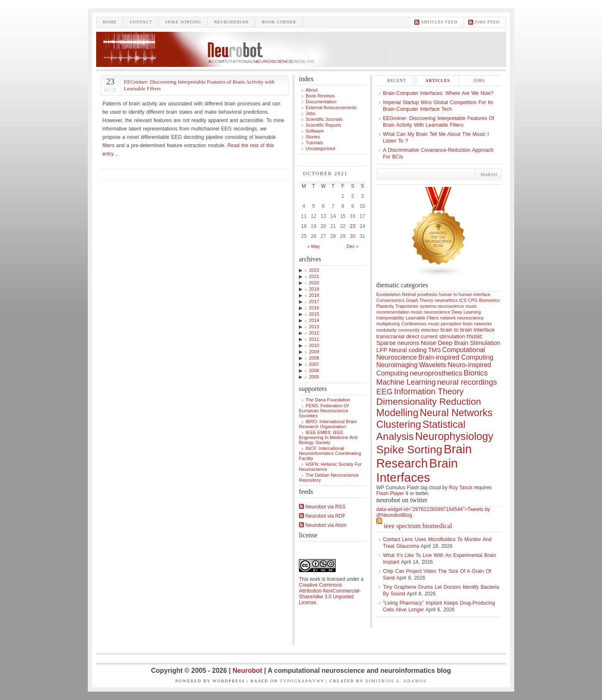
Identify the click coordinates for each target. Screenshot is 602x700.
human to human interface (464, 294)
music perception (445, 324)
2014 (314, 320)
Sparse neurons (398, 343)
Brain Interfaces (417, 470)
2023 (314, 270)
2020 (314, 283)
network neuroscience (462, 318)
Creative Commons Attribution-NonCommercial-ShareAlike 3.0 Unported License (330, 594)
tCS (463, 300)
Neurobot (248, 671)
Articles (438, 80)
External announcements (331, 107)
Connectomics (390, 300)
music (474, 336)
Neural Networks (456, 413)
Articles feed (439, 22)
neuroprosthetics (436, 373)
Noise (429, 343)
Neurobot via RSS (322, 507)
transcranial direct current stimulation (421, 336)
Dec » (353, 246)
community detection (419, 330)
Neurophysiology (454, 436)
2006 (314, 370)
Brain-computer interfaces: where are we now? (438, 93)
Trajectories (407, 306)
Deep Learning (466, 312)
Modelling (397, 413)
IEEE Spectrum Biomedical (418, 526)
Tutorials (314, 143)
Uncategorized (320, 148)
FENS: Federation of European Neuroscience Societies (324, 411)
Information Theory (429, 391)
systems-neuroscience (442, 306)
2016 (314, 308)
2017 (314, 301)
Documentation (321, 102)
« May (314, 246)
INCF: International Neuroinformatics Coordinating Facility (330, 453)
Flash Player (390, 493)
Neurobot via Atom (323, 525)
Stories (313, 137)
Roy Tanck (461, 488)
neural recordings (467, 382)
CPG (473, 300)
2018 (314, 295)
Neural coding (408, 350)
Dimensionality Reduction (429, 402)
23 (353, 226)
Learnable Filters (422, 318)
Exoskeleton (388, 294)
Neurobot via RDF (322, 516)
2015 (314, 314)
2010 (314, 345)
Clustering (399, 424)
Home (110, 22)
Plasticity (385, 306)
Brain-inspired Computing (456, 357)
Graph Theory (420, 300)
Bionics (476, 373)
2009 (314, 352)
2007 (314, 364)
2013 (314, 327)
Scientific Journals (324, 119)
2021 (314, 276)
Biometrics (490, 300)
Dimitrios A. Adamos (396, 681)
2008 (314, 358)
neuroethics (446, 300)
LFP (382, 350)
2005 (314, 377)
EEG (384, 392)
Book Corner (279, 22)
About (312, 90)
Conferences (414, 324)
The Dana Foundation (328, 400)
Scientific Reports (324, 125)
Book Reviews (320, 96)
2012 (314, 333)
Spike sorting (183, 22)
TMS (435, 350)
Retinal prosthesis (420, 294)
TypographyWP (302, 681)
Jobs (310, 113)
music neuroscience (431, 312)
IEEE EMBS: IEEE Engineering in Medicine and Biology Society (328, 437)
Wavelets (432, 365)
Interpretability (390, 318)
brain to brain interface (468, 330)
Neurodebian (231, 22)
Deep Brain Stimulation (469, 343)
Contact (141, 22)
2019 (314, 289)
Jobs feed (487, 22)
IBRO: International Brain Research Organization (328, 424)
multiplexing (388, 324)
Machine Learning (406, 382)
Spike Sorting (409, 450)
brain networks (477, 324)
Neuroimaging (397, 365)
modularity (386, 330)
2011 (314, 339)
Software (315, 131)
